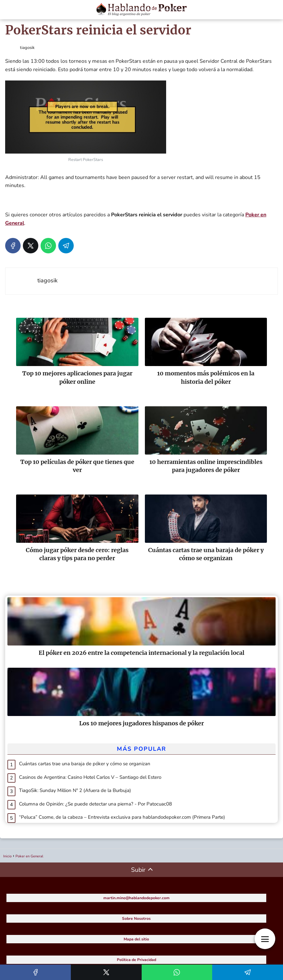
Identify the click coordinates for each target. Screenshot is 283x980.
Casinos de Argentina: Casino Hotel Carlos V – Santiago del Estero (90, 777)
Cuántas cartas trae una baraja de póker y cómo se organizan (85, 764)
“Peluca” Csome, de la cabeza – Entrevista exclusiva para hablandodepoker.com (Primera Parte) (122, 817)
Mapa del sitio (136, 939)
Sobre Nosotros (136, 919)
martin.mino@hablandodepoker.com (137, 898)
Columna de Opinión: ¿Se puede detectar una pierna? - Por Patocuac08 (95, 804)
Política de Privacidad (137, 960)
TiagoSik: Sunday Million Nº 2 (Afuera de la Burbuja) (75, 790)
